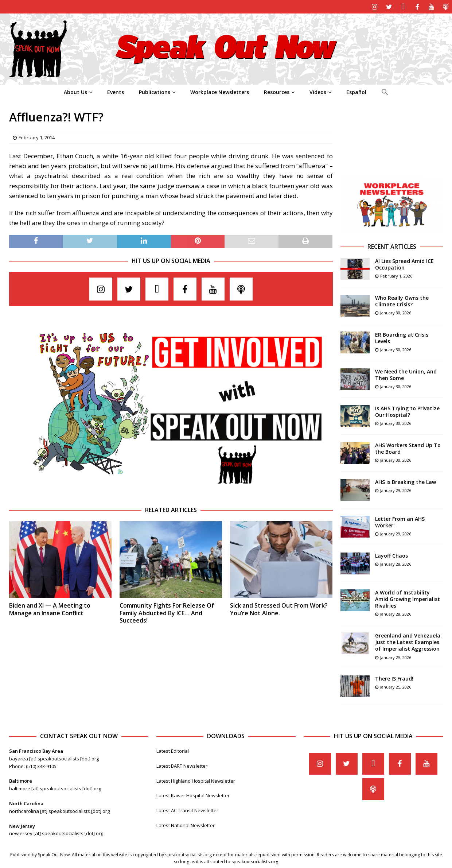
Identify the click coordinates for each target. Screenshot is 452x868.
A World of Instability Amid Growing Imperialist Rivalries (408, 598)
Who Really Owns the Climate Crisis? (402, 300)
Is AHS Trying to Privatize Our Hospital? (407, 411)
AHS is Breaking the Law (406, 481)
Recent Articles (392, 246)
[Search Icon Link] (385, 92)
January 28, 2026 (396, 563)
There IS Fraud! (394, 678)
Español (356, 91)
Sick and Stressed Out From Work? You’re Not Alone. (279, 609)
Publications (155, 91)
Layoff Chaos (391, 555)
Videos (318, 91)
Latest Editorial (173, 750)
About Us (75, 91)
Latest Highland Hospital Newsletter (196, 780)
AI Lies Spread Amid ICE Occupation (404, 263)
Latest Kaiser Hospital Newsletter (193, 795)
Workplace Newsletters (220, 91)
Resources (277, 91)
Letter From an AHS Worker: (400, 521)
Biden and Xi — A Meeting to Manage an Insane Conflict (50, 609)
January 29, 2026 (396, 490)
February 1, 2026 (396, 275)
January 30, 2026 (396, 312)
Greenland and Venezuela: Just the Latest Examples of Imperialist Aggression (408, 641)
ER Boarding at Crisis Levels (402, 337)
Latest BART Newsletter (182, 765)
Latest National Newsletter (186, 825)
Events (116, 91)
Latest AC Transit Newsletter (187, 810)
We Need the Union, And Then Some (406, 374)
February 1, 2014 (37, 137)
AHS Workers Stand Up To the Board (408, 448)
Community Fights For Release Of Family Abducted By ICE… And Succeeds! (167, 612)
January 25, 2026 (396, 657)
